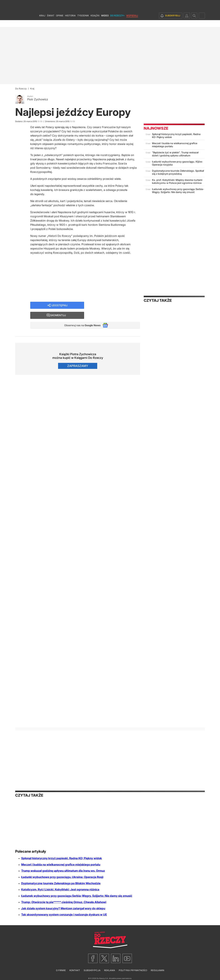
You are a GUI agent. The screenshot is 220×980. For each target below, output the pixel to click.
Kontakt (75, 970)
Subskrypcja (92, 970)
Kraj (42, 22)
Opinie (60, 22)
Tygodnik (83, 22)
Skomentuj (116, 306)
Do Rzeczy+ (117, 22)
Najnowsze (156, 128)
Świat (51, 22)
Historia (70, 22)
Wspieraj (132, 22)
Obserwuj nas (80, 317)
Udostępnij (60, 306)
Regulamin (157, 970)
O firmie (61, 970)
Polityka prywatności (133, 970)
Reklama (110, 970)
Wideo (105, 22)
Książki (95, 22)
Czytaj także (158, 300)
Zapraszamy (78, 358)
